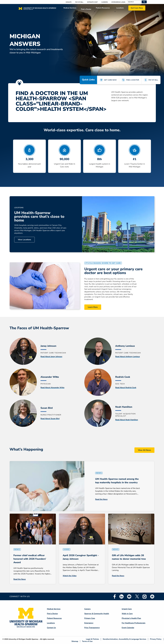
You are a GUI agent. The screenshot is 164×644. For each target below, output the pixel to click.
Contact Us (51, 628)
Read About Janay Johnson (51, 357)
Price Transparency (92, 628)
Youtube (129, 596)
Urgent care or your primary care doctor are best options (113, 271)
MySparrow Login (118, 2)
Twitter (137, 596)
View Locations (24, 240)
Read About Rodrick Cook (126, 388)
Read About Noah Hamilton (127, 420)
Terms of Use (87, 641)
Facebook (115, 596)
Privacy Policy (156, 639)
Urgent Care (127, 609)
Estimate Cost (92, 2)
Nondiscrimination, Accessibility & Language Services (124, 639)
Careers (105, 2)
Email (152, 596)
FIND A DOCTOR (133, 80)
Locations (120, 8)
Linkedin (121, 596)
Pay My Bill (79, 2)
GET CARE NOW (110, 80)
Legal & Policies (92, 639)
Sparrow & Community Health (97, 614)
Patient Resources (103, 8)
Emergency (89, 623)
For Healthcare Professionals (134, 623)
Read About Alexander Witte (52, 388)
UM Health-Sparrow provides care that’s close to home (39, 217)
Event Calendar (128, 628)
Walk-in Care (127, 614)
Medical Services (70, 8)
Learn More (93, 307)
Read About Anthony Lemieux (128, 357)
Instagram (145, 596)
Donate (69, 2)
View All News (144, 450)
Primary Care (90, 618)
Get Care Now (137, 8)
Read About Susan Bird (50, 419)
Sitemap (75, 641)
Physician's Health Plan (131, 618)
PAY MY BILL (153, 80)
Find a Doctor (86, 9)
